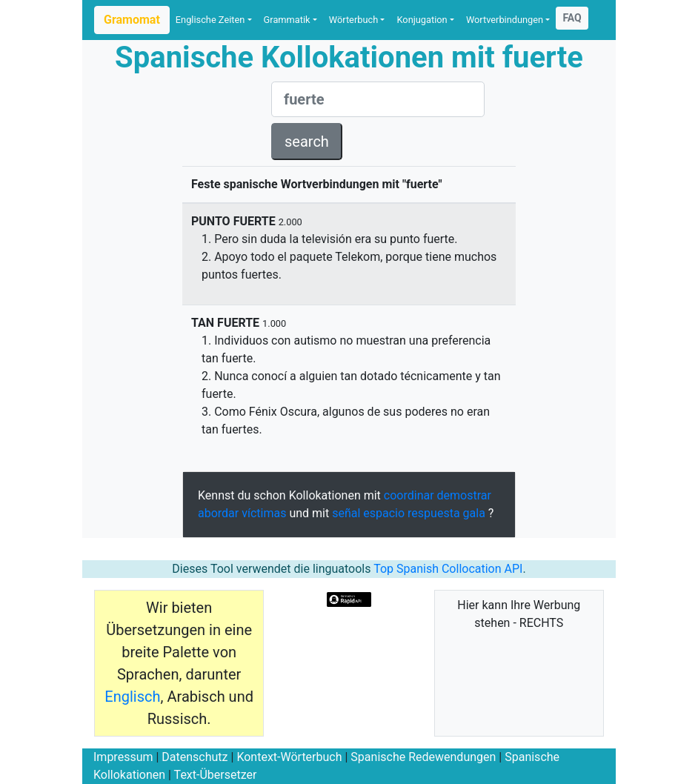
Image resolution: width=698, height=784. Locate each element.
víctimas (264, 513)
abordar (218, 513)
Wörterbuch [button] (353, 20)
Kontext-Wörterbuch (289, 757)
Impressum (123, 757)
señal (346, 513)
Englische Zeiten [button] (210, 20)
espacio (384, 513)
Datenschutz (195, 757)
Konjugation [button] (422, 20)
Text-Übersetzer (216, 775)
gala (474, 513)
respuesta (434, 513)
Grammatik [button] (287, 20)
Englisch (132, 697)
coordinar (409, 495)
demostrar (464, 495)
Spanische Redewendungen (423, 757)
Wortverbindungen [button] (505, 20)
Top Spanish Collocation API (448, 569)
